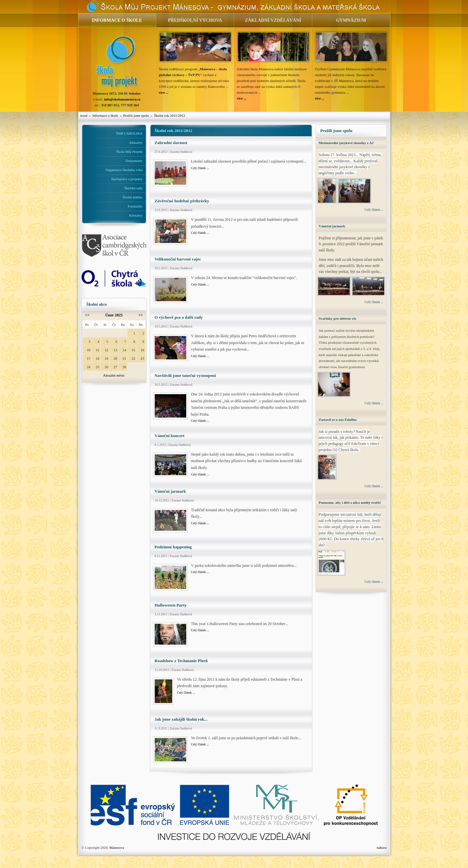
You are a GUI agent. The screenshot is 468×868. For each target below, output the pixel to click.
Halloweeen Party (171, 605)
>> (141, 315)
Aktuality (136, 142)
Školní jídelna (132, 197)
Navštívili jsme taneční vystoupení (185, 375)
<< (87, 315)
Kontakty (136, 215)
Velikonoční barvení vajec (178, 259)
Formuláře (135, 206)
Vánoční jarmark (170, 491)
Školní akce (97, 304)
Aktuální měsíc (114, 375)
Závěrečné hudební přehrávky (182, 201)
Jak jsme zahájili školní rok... (181, 719)
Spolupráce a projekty (127, 179)
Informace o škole (105, 115)
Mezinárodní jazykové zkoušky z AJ (346, 143)
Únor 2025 (114, 315)
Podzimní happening (173, 547)
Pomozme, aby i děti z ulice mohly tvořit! (350, 502)
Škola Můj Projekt (130, 152)
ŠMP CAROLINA (129, 133)
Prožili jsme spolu (136, 115)
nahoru (382, 848)
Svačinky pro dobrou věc (338, 318)
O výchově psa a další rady (179, 317)
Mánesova (117, 848)
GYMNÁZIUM (351, 20)
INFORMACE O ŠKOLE (117, 20)
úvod (84, 115)
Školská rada (133, 188)
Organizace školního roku (124, 170)
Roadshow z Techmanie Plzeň (181, 661)
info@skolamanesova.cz (122, 99)
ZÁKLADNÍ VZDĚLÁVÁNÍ (273, 20)
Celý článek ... (200, 168)
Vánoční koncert (170, 436)
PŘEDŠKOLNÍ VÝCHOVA (195, 20)
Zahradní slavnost (171, 143)
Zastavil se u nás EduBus (338, 420)
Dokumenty (134, 161)
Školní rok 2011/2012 (170, 115)
